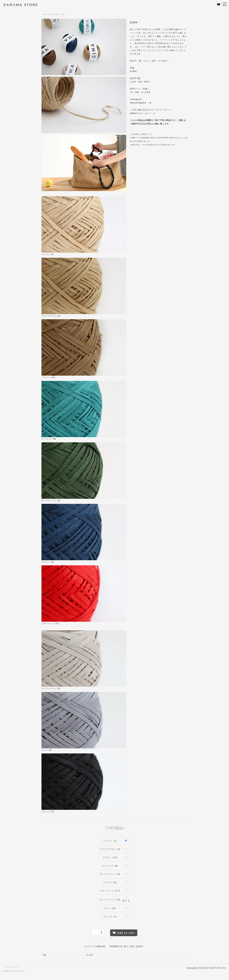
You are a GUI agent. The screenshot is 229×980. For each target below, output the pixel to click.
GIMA (63, 14)
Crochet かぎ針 (54, 14)
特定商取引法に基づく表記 (13, 971)
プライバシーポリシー (12, 967)
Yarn (45, 14)
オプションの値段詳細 (95, 946)
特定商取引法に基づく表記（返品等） (127, 946)
